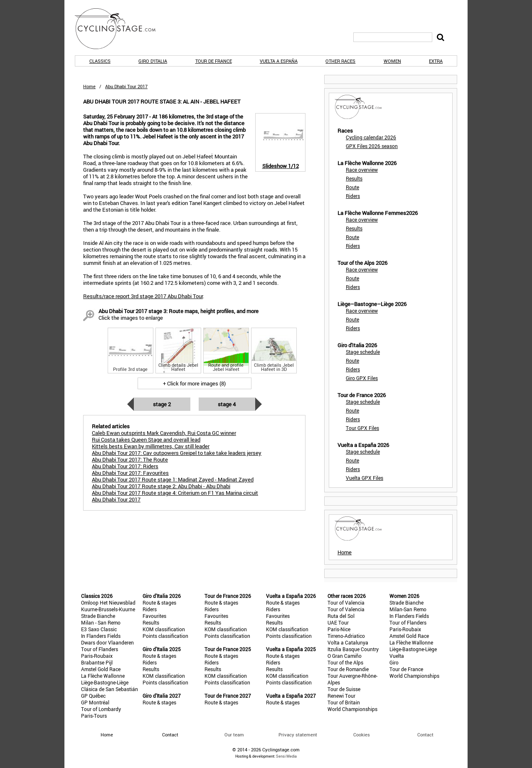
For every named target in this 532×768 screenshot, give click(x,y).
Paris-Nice (339, 629)
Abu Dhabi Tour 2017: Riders (125, 466)
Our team (234, 735)
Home (89, 86)
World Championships (352, 709)
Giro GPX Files (362, 378)
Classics (100, 61)
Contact (425, 735)
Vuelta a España (279, 61)
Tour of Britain (344, 702)
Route (352, 187)
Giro (394, 662)
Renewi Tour (341, 696)
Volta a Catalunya (348, 642)
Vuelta (397, 656)
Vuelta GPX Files (365, 478)
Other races (340, 61)
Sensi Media (286, 756)
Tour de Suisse (344, 689)
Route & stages (159, 603)
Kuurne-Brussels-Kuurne (108, 609)
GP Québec (93, 696)
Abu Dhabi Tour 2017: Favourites (130, 473)
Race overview (362, 170)
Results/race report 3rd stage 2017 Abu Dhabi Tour (143, 296)
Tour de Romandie (348, 669)
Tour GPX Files (362, 428)
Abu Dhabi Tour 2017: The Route (130, 459)
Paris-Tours (94, 716)
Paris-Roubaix (97, 656)
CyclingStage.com (121, 29)
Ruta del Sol (341, 616)
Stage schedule (363, 352)
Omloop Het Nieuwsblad (108, 603)
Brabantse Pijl (97, 662)
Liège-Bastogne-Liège (105, 682)
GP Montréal (95, 702)
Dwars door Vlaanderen (107, 642)
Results (354, 178)
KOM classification (164, 629)
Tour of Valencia (346, 603)
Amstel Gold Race (101, 669)
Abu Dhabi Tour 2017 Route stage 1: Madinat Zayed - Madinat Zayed (173, 479)
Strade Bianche (98, 616)
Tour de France (214, 61)
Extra (436, 61)
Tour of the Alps (345, 662)
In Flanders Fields (101, 636)
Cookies (362, 735)
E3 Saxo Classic (99, 629)
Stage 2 (162, 404)
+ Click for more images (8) (194, 383)
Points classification (165, 636)
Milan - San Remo (101, 622)
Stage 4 (227, 404)
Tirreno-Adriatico (346, 636)
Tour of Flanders (100, 649)
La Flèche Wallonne (103, 676)
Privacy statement (298, 735)
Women (392, 61)
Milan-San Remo (408, 609)
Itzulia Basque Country (353, 649)
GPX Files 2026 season (372, 146)
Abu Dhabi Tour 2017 (116, 499)
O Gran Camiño (345, 656)
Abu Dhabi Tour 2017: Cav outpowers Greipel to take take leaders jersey (177, 453)
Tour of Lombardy (101, 709)
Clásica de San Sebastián (110, 689)
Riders (353, 196)
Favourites (154, 616)
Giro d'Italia (153, 61)
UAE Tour (338, 622)
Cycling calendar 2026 (371, 137)
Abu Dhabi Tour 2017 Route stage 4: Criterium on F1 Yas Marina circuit (175, 493)
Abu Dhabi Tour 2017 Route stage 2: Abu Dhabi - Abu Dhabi (161, 486)
